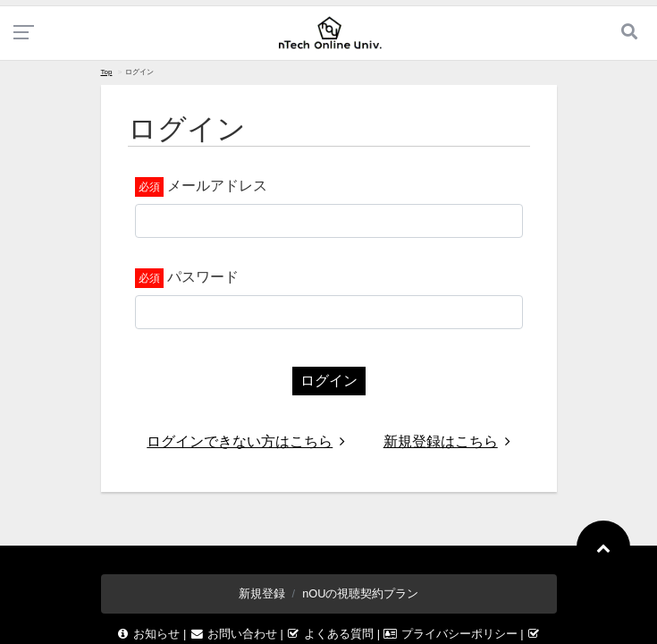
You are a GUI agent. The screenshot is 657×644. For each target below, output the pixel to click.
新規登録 (262, 593)
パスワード (203, 277)
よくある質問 (332, 634)
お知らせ (149, 634)
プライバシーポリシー (452, 634)
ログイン (329, 381)
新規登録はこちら (447, 441)
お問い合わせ (235, 634)
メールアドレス (217, 186)
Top (107, 72)
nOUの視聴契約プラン (360, 593)
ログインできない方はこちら (246, 441)
